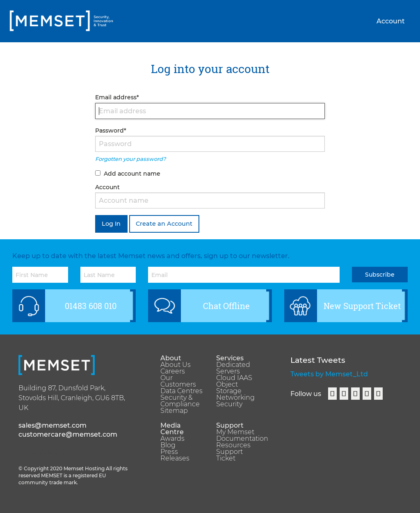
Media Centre (172, 429)
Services (230, 358)
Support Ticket (229, 455)
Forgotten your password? (130, 159)
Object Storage (229, 388)
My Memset (235, 432)
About (171, 358)
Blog (168, 445)
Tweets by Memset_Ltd (329, 374)
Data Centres (181, 391)
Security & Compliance (180, 401)
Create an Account (164, 224)
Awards (172, 439)
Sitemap (174, 411)
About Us (176, 365)
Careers (173, 371)
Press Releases (175, 455)
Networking (235, 398)
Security (229, 404)
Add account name (132, 174)
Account (391, 21)
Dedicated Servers (233, 368)
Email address (117, 97)
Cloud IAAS (234, 378)
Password (111, 131)
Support (230, 426)
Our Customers (178, 381)
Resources (233, 445)
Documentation (238, 439)
